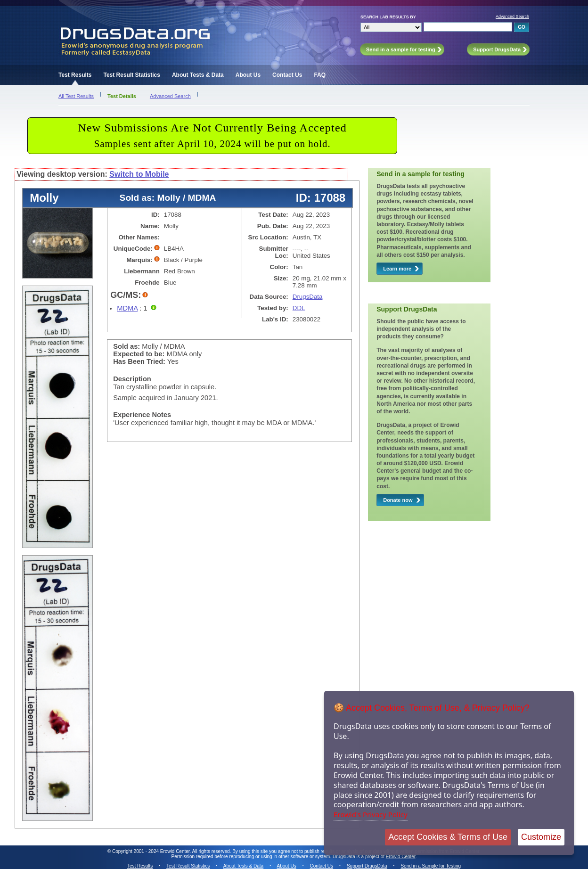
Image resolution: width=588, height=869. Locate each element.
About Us (248, 75)
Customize (541, 837)
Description (132, 379)
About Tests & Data (198, 75)
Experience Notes (142, 415)
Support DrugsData (367, 866)
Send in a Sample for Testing (431, 866)
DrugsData (308, 297)
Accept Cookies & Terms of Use (448, 837)
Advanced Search (512, 16)
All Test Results (76, 96)
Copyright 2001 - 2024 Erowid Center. (151, 851)
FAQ (320, 75)
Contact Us (287, 75)
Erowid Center (401, 857)
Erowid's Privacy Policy (371, 814)
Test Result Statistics (131, 75)
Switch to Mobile (139, 174)
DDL (299, 308)
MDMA (127, 308)
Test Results (75, 75)
